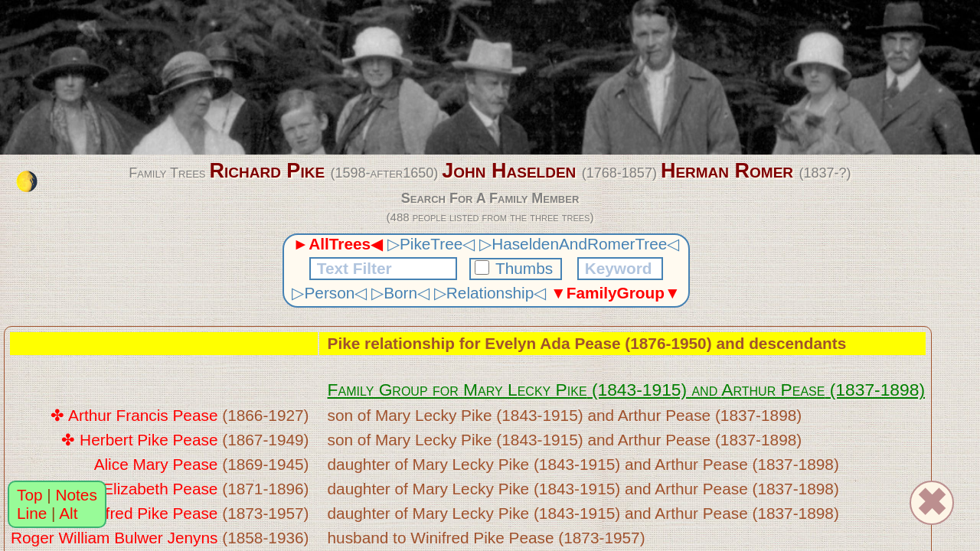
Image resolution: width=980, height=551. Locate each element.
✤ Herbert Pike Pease (139, 440)
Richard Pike (267, 171)
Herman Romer (727, 171)
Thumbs (516, 268)
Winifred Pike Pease (146, 513)
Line (32, 513)
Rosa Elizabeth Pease (140, 489)
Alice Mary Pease (156, 464)
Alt (68, 513)
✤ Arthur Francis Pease (134, 415)
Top (30, 495)
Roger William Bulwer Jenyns (114, 538)
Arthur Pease (773, 390)
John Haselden (509, 171)
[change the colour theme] (27, 181)
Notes (77, 495)
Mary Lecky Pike (525, 390)
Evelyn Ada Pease (552, 343)
